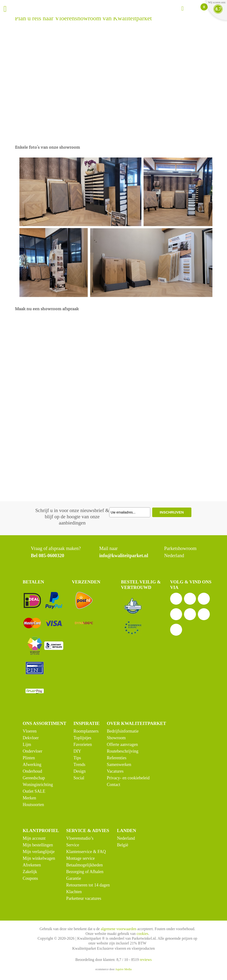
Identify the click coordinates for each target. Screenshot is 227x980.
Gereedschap (34, 778)
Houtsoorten (33, 805)
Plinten (29, 758)
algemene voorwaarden (119, 929)
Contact (113, 785)
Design (80, 771)
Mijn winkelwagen (39, 858)
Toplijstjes (83, 738)
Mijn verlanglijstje (39, 852)
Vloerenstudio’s (80, 838)
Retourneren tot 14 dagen (88, 885)
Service (73, 845)
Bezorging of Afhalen (85, 872)
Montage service (80, 858)
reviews (146, 960)
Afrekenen (32, 865)
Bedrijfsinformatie (123, 731)
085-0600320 (51, 556)
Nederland (126, 838)
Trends (79, 765)
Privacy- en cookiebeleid (128, 778)
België (122, 845)
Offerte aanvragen (122, 744)
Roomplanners (86, 731)
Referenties (117, 758)
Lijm (27, 744)
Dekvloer (31, 738)
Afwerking (32, 765)
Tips (77, 758)
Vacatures (115, 771)
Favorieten (83, 744)
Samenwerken (119, 765)
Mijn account (34, 838)
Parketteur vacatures (84, 898)
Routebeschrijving (123, 751)
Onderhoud (32, 771)
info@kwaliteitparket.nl (124, 556)
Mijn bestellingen (38, 845)
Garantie (74, 878)
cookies (143, 934)
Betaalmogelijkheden (84, 865)
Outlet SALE (34, 791)
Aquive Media (123, 969)
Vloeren (30, 731)
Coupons (30, 878)
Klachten (74, 892)
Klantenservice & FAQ (86, 852)
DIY (77, 751)
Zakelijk (30, 872)
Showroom (116, 738)
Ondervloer (32, 751)
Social (79, 778)
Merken (29, 798)
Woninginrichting (38, 785)
